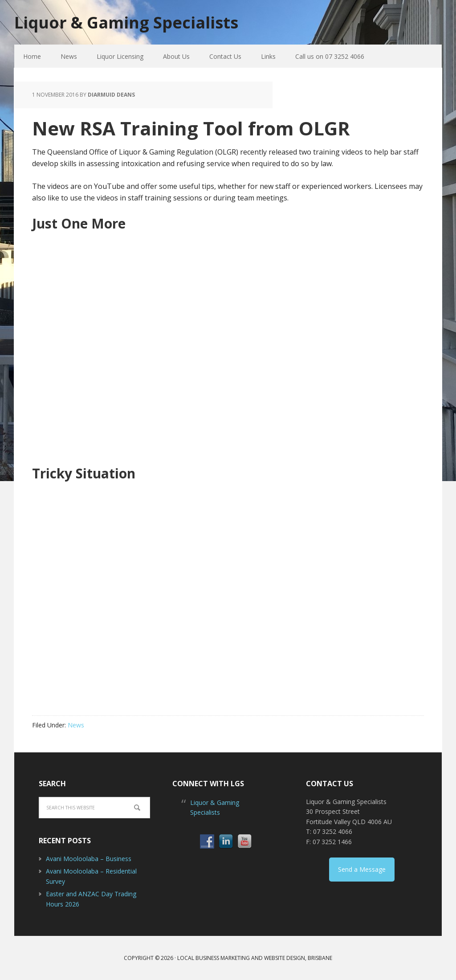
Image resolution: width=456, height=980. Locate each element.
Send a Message (362, 869)
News (76, 725)
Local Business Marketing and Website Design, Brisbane (255, 958)
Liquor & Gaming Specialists (126, 22)
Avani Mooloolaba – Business (89, 859)
